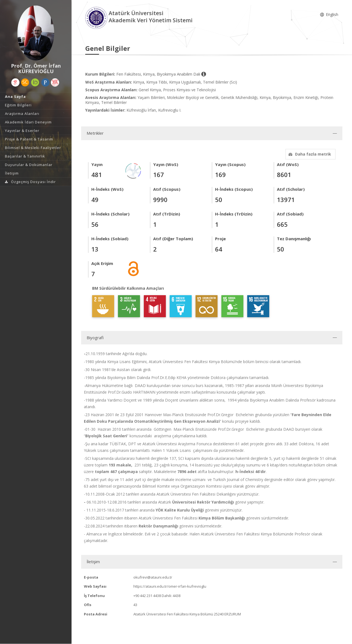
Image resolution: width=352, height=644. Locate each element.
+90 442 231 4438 (147, 596)
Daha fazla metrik (309, 154)
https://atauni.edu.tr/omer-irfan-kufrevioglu (170, 586)
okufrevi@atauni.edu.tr (153, 577)
